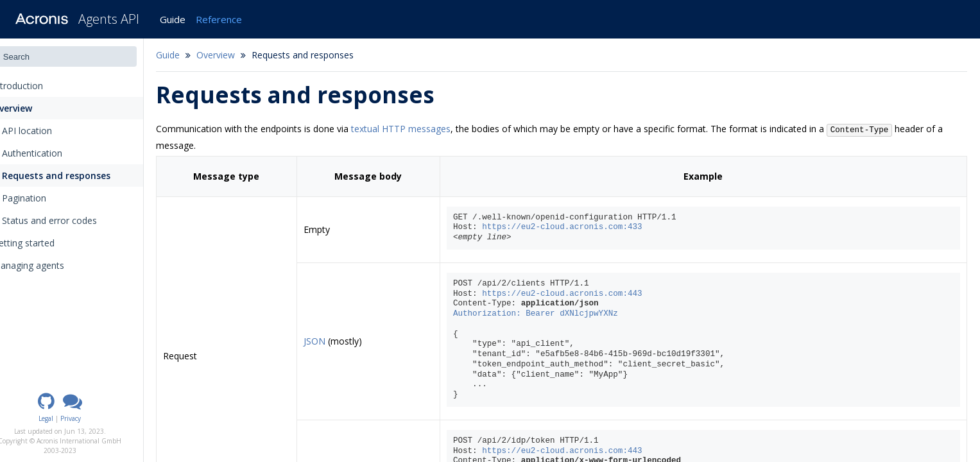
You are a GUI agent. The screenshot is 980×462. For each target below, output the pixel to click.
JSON (334, 341)
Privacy (94, 418)
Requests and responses (79, 175)
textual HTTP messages (424, 129)
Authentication (55, 153)
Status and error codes (73, 220)
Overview (30, 108)
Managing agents (47, 265)
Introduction (41, 86)
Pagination (47, 198)
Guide (173, 19)
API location (50, 131)
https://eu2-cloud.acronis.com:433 (577, 227)
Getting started (42, 243)
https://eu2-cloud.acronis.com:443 (577, 294)
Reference (219, 19)
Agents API (109, 19)
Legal (70, 418)
